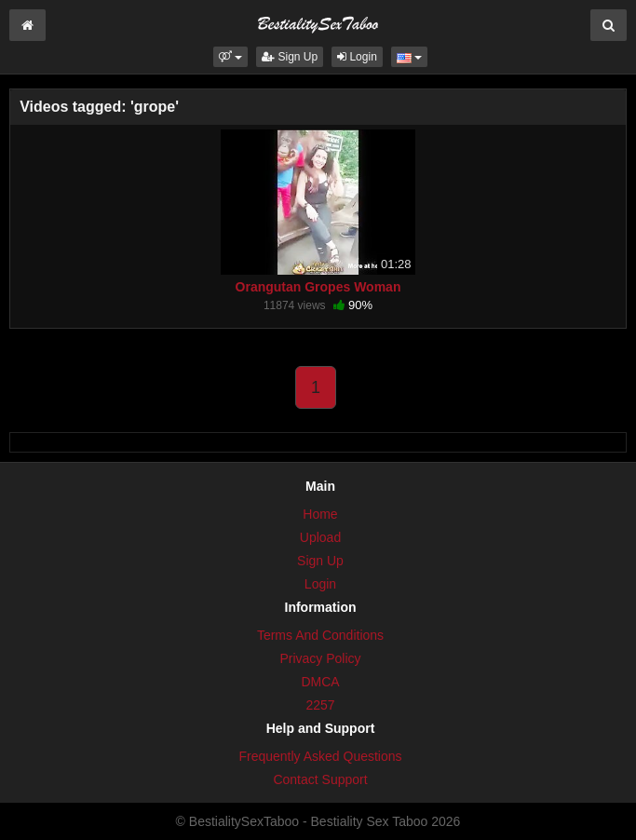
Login (357, 57)
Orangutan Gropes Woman (318, 287)
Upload (320, 537)
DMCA (320, 682)
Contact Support (320, 779)
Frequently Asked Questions (320, 756)
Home (320, 514)
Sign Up (290, 57)
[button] (230, 57)
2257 (320, 705)
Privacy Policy (320, 658)
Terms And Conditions (320, 635)
